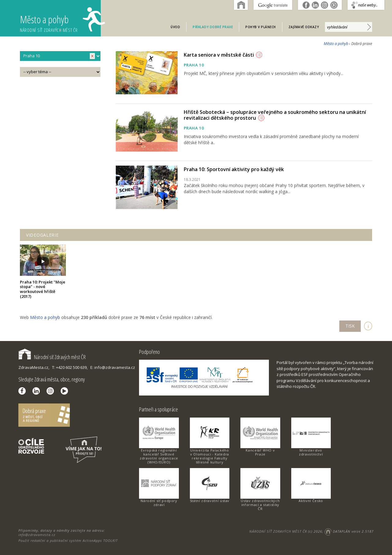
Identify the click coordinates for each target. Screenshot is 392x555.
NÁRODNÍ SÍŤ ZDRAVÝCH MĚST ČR (278, 531)
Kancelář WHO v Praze (260, 452)
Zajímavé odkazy (304, 27)
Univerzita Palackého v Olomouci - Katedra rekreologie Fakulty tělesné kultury (210, 456)
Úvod (175, 27)
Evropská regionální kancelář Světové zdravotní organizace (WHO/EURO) (159, 456)
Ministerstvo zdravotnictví (311, 452)
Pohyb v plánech (261, 27)
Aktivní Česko (311, 501)
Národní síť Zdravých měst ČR (52, 357)
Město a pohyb (60, 20)
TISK (350, 326)
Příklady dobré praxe (213, 27)
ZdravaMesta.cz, (34, 367)
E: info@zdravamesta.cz (113, 367)
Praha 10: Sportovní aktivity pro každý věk (234, 169)
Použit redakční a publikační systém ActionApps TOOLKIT (68, 540)
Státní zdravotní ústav (210, 501)
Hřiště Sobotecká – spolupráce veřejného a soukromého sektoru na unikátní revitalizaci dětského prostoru (275, 115)
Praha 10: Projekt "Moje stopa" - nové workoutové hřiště (43, 289)
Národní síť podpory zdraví (159, 503)
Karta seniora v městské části (223, 55)
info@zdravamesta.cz (37, 535)
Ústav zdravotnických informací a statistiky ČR (260, 505)
